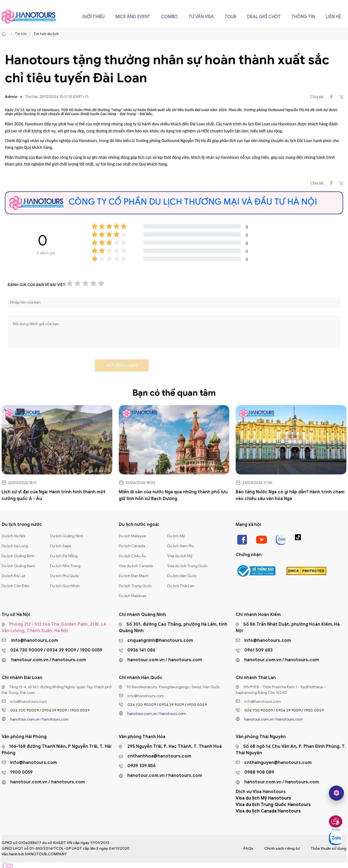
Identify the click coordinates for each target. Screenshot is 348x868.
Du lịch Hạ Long (15, 546)
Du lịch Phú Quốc (65, 576)
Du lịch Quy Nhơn (65, 586)
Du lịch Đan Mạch (134, 576)
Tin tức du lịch (46, 34)
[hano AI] (336, 793)
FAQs (248, 848)
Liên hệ (333, 17)
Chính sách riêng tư (282, 848)
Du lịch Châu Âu (132, 556)
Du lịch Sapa (61, 546)
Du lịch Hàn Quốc (182, 576)
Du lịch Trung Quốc (135, 586)
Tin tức (21, 34)
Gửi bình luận (122, 366)
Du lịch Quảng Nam (18, 566)
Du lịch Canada (132, 546)
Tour (230, 17)
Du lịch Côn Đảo (15, 586)
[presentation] (48, 367)
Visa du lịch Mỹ (180, 556)
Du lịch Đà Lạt (13, 576)
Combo (169, 17)
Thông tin (303, 17)
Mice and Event (133, 17)
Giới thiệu (93, 17)
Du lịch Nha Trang (65, 566)
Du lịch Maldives (133, 596)
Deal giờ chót (264, 17)
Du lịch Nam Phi (180, 546)
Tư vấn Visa (201, 17)
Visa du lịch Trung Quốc (188, 566)
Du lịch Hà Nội (13, 536)
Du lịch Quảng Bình (18, 556)
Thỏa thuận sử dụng (328, 848)
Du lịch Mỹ (176, 536)
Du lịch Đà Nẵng (64, 556)
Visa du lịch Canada (136, 566)
